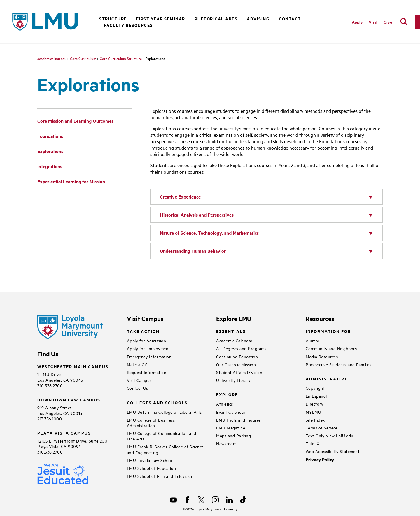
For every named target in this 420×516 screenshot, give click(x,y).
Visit (373, 22)
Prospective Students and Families (339, 364)
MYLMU (314, 412)
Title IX (313, 443)
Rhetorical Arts (216, 19)
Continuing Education (237, 356)
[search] (404, 22)
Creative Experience (180, 197)
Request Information (147, 372)
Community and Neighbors (331, 348)
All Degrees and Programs (241, 348)
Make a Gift (138, 364)
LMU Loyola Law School (150, 460)
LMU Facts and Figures (238, 420)
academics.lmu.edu (52, 58)
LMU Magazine (231, 428)
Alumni (312, 340)
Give (388, 22)
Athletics (225, 404)
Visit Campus (139, 380)
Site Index (315, 420)
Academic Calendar (234, 340)
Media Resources (322, 356)
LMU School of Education (152, 468)
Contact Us (138, 388)
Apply (357, 22)
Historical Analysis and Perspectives (197, 215)
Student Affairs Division (239, 372)
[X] (201, 500)
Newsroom (226, 443)
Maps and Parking (233, 435)
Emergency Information (149, 356)
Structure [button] (113, 19)
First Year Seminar (161, 19)
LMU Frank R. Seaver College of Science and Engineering (165, 449)
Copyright (315, 388)
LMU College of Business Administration (151, 422)
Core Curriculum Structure (121, 58)
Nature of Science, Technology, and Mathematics (209, 233)
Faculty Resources (128, 25)
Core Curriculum (83, 58)
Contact (290, 19)
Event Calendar (231, 412)
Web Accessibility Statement (333, 451)
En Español (316, 396)
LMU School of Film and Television (160, 476)
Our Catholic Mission (236, 364)
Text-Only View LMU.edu (330, 435)
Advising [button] (258, 19)
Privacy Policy (320, 460)
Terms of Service (322, 428)
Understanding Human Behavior (193, 251)
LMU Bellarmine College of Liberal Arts (164, 412)
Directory (315, 404)
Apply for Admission (147, 340)
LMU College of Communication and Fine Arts (162, 436)
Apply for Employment (148, 348)
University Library (233, 380)
